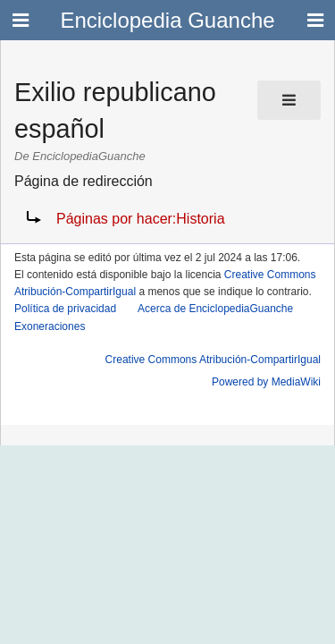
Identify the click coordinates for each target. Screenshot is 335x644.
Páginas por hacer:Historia (141, 219)
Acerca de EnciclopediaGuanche (215, 309)
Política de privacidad (65, 309)
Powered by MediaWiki (266, 382)
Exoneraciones (50, 326)
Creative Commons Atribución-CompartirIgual (213, 360)
